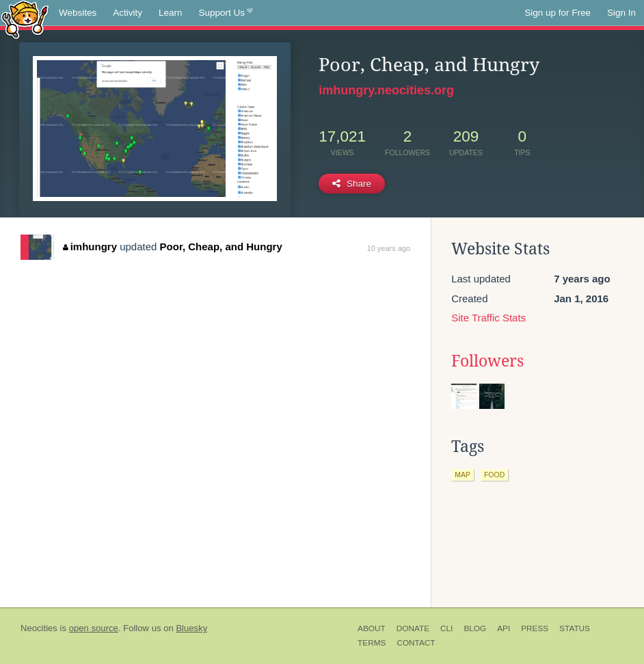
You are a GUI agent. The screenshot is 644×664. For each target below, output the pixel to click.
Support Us (226, 13)
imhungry (90, 247)
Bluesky (191, 628)
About (372, 628)
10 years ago (389, 248)
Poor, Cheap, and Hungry (221, 247)
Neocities (39, 628)
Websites (78, 13)
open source (94, 628)
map (462, 475)
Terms (372, 643)
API (504, 628)
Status (575, 628)
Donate (413, 628)
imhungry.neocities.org (386, 90)
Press (535, 628)
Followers (487, 361)
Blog (475, 628)
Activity (128, 13)
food (494, 475)
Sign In (621, 13)
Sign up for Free (558, 13)
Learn (171, 13)
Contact (416, 643)
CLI (446, 628)
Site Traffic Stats (488, 318)
